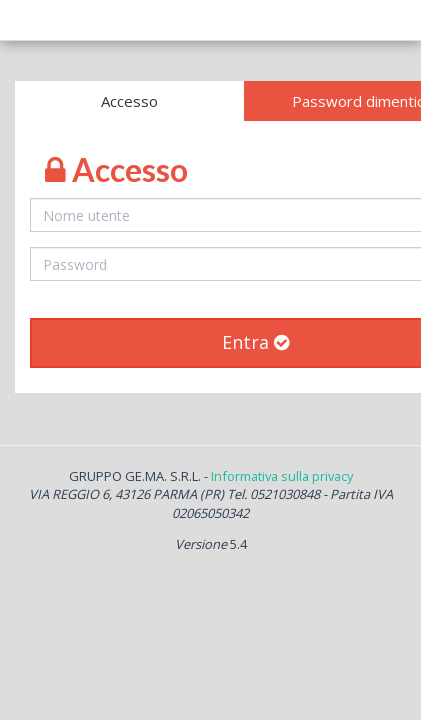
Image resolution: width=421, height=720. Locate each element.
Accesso (129, 101)
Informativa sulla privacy (282, 476)
